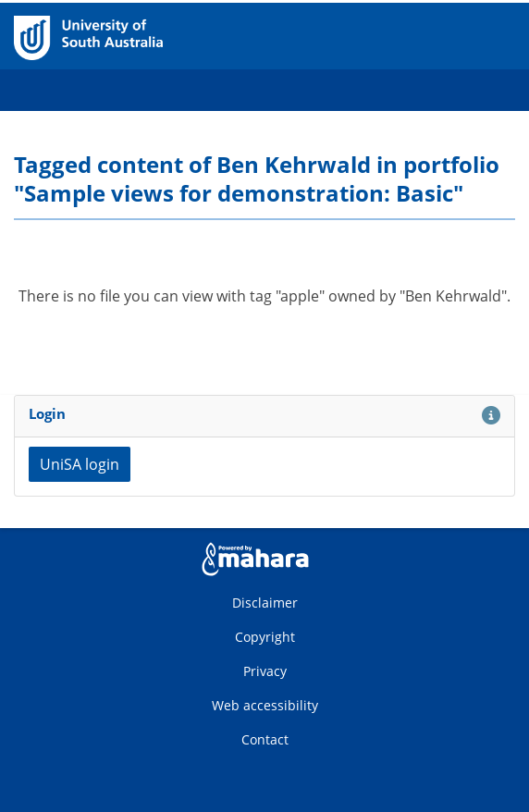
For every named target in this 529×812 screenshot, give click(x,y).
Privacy (265, 671)
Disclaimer (265, 603)
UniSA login (80, 464)
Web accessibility (265, 705)
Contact (265, 739)
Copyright (265, 637)
